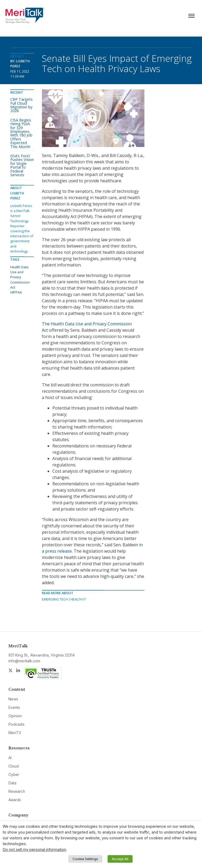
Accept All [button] (120, 859)
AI (10, 758)
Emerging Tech (55, 599)
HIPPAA (16, 292)
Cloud (14, 766)
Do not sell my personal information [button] (34, 850)
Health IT (78, 599)
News (13, 699)
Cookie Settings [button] (85, 859)
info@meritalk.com (24, 661)
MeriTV (15, 733)
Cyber (14, 774)
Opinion (15, 716)
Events (14, 707)
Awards (15, 800)
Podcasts (16, 724)
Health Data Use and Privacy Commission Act (20, 277)
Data (12, 783)
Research (17, 791)
